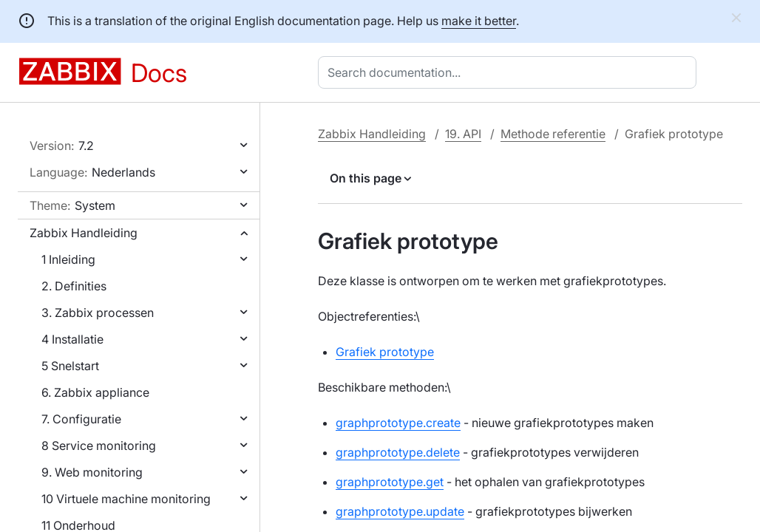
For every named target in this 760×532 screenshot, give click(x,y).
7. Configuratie (81, 419)
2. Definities (74, 286)
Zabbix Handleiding (84, 233)
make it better (479, 21)
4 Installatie (72, 339)
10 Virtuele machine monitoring (126, 499)
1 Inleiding (68, 259)
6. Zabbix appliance (95, 392)
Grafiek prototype (385, 352)
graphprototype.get (390, 482)
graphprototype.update (400, 511)
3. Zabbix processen (98, 313)
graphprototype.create (398, 423)
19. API (463, 134)
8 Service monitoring (99, 446)
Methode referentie (553, 134)
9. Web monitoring (92, 472)
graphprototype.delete (398, 452)
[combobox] (510, 72)
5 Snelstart (70, 366)
